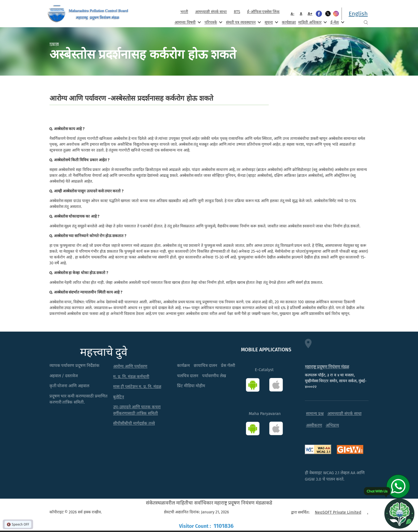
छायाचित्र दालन (205, 366)
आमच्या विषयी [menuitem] (187, 22)
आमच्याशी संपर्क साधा (211, 12)
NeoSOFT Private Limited (338, 512)
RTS (237, 12)
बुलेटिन (119, 397)
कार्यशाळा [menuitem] (289, 22)
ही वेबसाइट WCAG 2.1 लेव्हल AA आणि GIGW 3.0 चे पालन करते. (335, 476)
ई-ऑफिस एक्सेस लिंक (263, 12)
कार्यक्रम (183, 366)
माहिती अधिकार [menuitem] (312, 22)
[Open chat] (399, 513)
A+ (310, 14)
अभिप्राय (332, 425)
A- (293, 14)
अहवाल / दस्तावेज (64, 376)
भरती (184, 12)
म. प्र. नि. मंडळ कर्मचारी (131, 377)
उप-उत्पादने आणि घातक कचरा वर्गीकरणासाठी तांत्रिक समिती (137, 410)
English (358, 14)
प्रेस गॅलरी (228, 366)
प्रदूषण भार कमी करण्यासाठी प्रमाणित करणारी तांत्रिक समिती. (79, 399)
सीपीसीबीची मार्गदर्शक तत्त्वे (134, 423)
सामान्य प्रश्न (315, 414)
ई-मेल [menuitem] (337, 22)
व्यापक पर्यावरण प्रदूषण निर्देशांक (75, 366)
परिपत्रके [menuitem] (213, 22)
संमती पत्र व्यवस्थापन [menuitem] (243, 22)
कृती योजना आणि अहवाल (69, 386)
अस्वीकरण (314, 425)
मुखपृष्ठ (54, 44)
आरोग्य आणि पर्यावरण (130, 366)
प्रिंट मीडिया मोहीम (191, 386)
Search (366, 22)
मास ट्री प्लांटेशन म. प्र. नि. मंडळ (137, 387)
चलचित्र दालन (188, 376)
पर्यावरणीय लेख (214, 376)
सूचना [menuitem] (271, 22)
